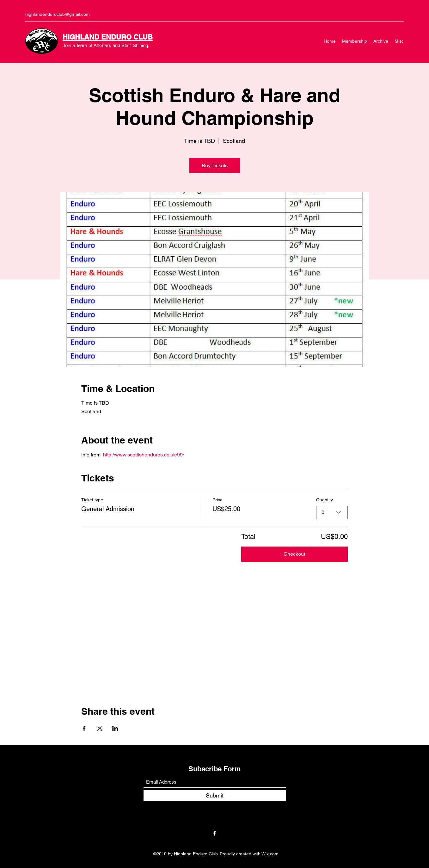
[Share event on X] (100, 728)
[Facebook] (215, 833)
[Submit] (215, 795)
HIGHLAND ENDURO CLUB (108, 37)
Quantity (325, 500)
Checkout (294, 554)
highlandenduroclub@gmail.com (58, 14)
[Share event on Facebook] (84, 728)
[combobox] (332, 512)
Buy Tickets (215, 165)
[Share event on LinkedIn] (115, 728)
